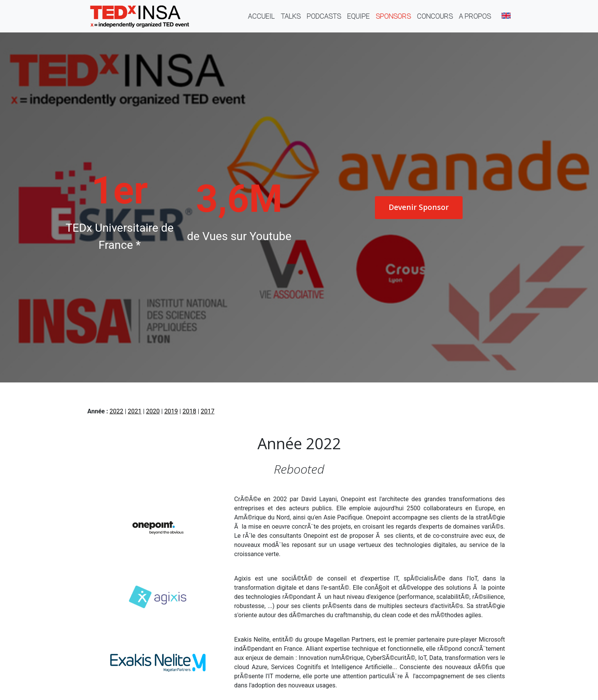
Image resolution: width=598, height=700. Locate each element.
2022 (116, 411)
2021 (135, 411)
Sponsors (393, 16)
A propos (475, 16)
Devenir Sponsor (419, 207)
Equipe (358, 16)
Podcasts (324, 16)
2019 (171, 411)
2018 (189, 411)
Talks (291, 16)
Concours (435, 16)
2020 (153, 411)
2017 (207, 411)
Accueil (263, 16)
